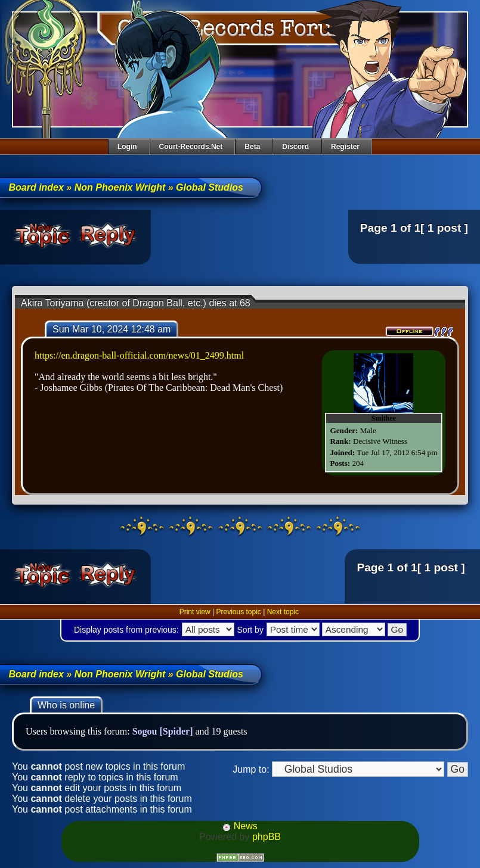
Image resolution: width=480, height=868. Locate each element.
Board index (36, 187)
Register (345, 147)
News (240, 826)
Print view (195, 612)
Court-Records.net (191, 147)
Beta (252, 147)
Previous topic (238, 612)
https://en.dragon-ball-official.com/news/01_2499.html (139, 355)
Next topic (283, 612)
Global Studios (210, 187)
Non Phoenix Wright (120, 187)
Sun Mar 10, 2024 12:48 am (112, 329)
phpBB (267, 837)
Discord (295, 147)
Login (127, 147)
